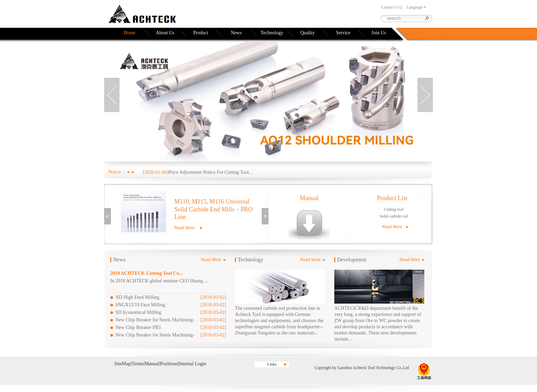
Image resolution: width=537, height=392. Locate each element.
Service (343, 33)
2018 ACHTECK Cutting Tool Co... (146, 273)
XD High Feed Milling (137, 297)
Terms (138, 364)
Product (201, 33)
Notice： (117, 172)
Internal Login (192, 364)
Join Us (379, 33)
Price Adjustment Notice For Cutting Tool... (210, 172)
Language (416, 7)
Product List (392, 198)
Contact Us (390, 7)
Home (129, 33)
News (236, 33)
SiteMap (122, 364)
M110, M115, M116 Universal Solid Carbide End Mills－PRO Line (214, 209)
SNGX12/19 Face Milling (140, 305)
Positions (169, 364)
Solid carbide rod (394, 216)
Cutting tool (394, 209)
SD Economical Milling (138, 312)
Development (352, 260)
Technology (272, 33)
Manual (309, 198)
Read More (184, 228)
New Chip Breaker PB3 (138, 327)
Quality (308, 33)
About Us (165, 33)
